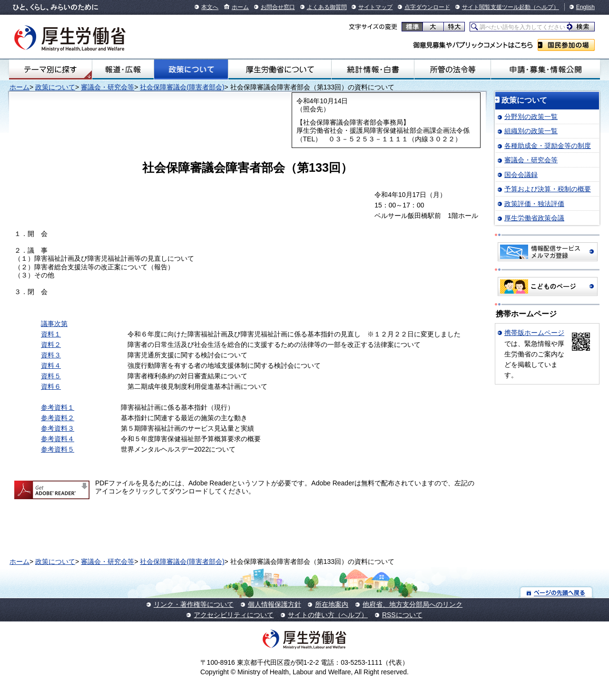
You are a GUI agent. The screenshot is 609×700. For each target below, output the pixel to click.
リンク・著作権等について (194, 604)
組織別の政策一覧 (531, 131)
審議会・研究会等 (108, 87)
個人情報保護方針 (275, 604)
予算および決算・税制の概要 (548, 189)
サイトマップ (375, 7)
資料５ (51, 376)
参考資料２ (58, 418)
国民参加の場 (566, 45)
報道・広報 (123, 69)
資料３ (51, 355)
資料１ (51, 334)
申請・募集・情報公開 (545, 69)
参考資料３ (58, 428)
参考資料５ (58, 449)
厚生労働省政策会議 (534, 218)
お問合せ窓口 (278, 7)
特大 (454, 27)
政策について (191, 69)
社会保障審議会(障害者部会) (182, 87)
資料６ (51, 386)
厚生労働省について (280, 69)
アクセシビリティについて (234, 615)
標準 (412, 27)
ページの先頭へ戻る (556, 592)
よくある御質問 (327, 7)
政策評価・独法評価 (534, 204)
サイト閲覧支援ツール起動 (496, 7)
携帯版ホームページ (534, 333)
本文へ (210, 7)
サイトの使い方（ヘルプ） (328, 615)
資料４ (51, 365)
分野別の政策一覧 (531, 117)
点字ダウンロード (427, 7)
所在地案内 (332, 604)
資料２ (51, 345)
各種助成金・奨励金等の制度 (548, 146)
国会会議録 (521, 175)
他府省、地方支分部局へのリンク (413, 604)
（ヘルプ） (545, 7)
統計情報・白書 (373, 69)
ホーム (240, 7)
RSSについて (402, 615)
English (585, 7)
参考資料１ (58, 407)
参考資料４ (58, 439)
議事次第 (54, 324)
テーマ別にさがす (50, 69)
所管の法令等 (452, 69)
